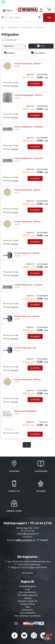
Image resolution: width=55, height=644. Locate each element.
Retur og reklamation (28, 592)
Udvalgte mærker (28, 604)
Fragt (27, 589)
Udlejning (28, 598)
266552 (17, 130)
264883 (17, 224)
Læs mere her (27, 573)
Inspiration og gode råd (28, 601)
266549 (17, 351)
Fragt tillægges (8, 429)
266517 (17, 193)
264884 (17, 319)
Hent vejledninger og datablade (27, 616)
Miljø (28, 607)
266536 (17, 161)
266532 (17, 288)
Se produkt (35, 84)
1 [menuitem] (27, 445)
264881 (17, 66)
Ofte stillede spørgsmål (27, 595)
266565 (17, 98)
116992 (17, 414)
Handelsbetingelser (28, 586)
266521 (17, 382)
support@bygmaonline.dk (28, 534)
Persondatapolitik (28, 613)
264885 (17, 256)
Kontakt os (28, 537)
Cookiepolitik (27, 610)
